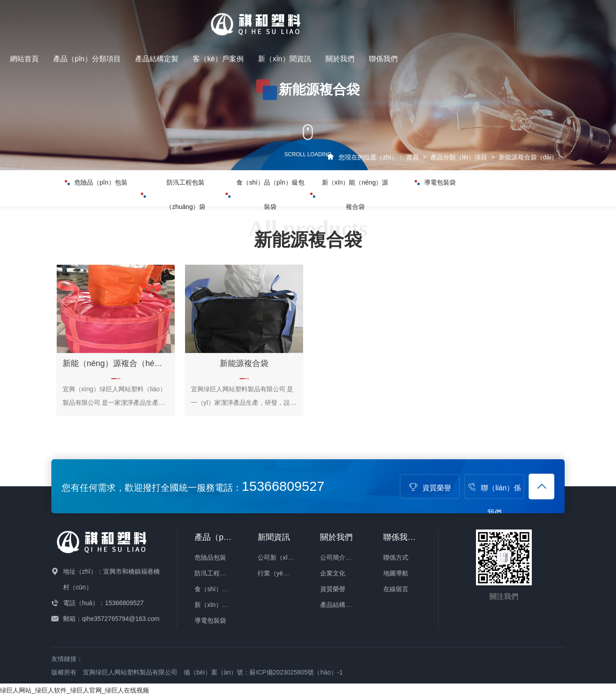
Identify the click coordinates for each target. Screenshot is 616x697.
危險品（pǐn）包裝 (96, 188)
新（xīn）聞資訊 (493, 18)
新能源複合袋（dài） (528, 157)
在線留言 (396, 589)
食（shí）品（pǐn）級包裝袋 (265, 213)
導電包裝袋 (435, 188)
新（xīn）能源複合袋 (224, 605)
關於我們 (548, 18)
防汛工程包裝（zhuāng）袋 (173, 213)
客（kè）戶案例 (427, 18)
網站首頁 (233, 18)
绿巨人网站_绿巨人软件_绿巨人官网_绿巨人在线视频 (75, 690)
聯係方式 (396, 557)
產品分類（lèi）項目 (459, 157)
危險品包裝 (210, 557)
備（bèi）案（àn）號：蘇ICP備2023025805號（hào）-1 (263, 672)
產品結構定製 (365, 18)
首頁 (412, 157)
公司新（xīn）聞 (281, 557)
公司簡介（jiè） (342, 557)
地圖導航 (396, 573)
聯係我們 (592, 18)
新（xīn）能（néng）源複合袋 (349, 213)
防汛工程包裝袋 (217, 573)
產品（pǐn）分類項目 (295, 18)
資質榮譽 (430, 488)
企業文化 (333, 573)
